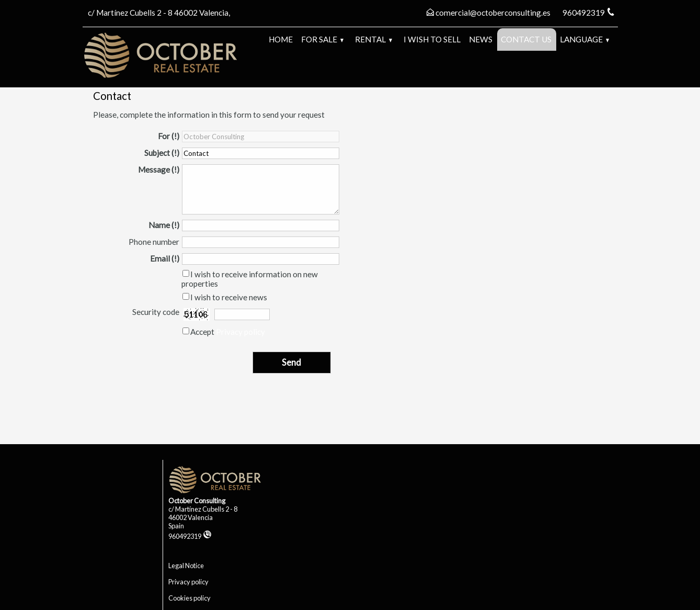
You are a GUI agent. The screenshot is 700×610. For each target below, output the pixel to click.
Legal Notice (186, 566)
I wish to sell (432, 39)
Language (584, 39)
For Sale (322, 39)
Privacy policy (240, 332)
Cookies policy (190, 598)
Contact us (526, 39)
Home (281, 39)
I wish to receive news (229, 297)
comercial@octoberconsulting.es (493, 13)
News (481, 39)
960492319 (190, 536)
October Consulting (197, 501)
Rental (374, 39)
